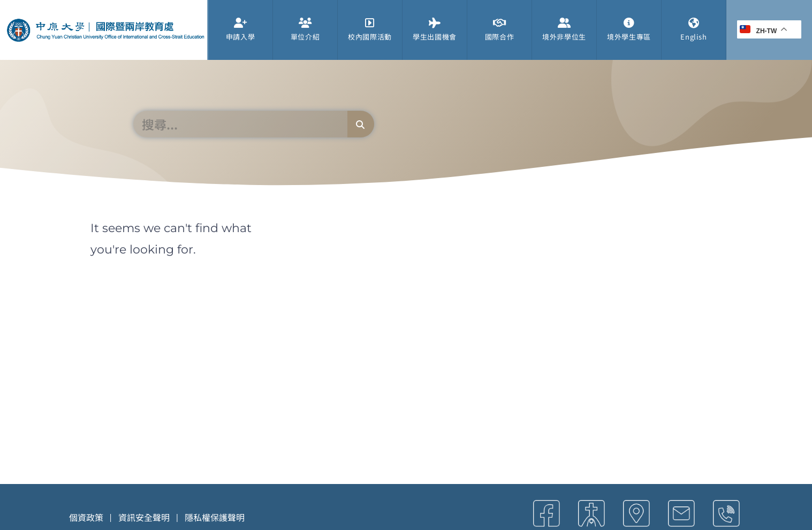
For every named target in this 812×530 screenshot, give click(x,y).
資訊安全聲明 (144, 517)
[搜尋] (361, 124)
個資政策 (86, 517)
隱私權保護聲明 (215, 517)
